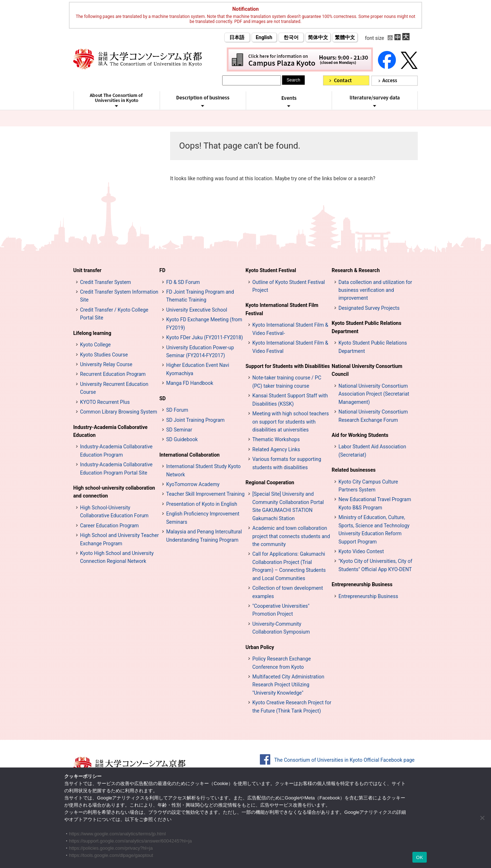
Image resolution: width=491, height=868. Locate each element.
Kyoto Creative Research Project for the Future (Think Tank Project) (292, 706)
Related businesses (354, 470)
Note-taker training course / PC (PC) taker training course (287, 382)
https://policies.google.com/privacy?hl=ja (111, 848)
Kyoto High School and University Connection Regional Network (117, 557)
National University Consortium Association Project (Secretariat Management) (374, 394)
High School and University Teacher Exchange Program (119, 539)
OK (419, 857)
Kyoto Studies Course (104, 355)
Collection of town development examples (288, 592)
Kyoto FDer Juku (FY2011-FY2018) (205, 337)
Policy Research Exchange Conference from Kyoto (282, 663)
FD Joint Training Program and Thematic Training (200, 296)
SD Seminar (179, 430)
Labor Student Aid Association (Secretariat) (372, 451)
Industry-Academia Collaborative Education (110, 431)
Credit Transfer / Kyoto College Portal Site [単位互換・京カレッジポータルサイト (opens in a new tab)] (114, 314)
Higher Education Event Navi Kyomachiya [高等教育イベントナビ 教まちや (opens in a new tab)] (198, 369)
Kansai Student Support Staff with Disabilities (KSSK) (290, 400)
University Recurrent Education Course (114, 388)
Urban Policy (260, 647)
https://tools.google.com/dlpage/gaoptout (111, 855)
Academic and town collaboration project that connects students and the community (291, 536)
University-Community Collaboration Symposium (281, 628)
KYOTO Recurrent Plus (105, 402)
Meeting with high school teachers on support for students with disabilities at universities (291, 422)
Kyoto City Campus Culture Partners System (368, 486)
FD (162, 270)
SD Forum (177, 410)
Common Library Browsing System (119, 412)
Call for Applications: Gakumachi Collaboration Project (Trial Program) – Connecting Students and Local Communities (289, 566)
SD (163, 398)
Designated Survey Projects (369, 308)
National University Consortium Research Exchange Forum (373, 416)
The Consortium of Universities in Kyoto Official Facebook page (344, 760)
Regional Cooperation (270, 482)
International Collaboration (190, 455)
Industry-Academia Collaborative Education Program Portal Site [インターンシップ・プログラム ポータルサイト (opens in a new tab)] (116, 468)
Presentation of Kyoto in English (202, 504)
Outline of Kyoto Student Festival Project (289, 286)
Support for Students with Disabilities (288, 366)
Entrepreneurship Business (362, 584)
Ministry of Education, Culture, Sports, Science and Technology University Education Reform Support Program (374, 529)
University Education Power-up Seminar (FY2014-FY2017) (200, 351)
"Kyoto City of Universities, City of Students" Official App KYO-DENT (375, 565)
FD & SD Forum (183, 282)
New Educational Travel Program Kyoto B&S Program (375, 503)
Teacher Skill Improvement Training (205, 494)
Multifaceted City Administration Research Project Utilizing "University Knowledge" (288, 685)
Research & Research (356, 270)
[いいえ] (482, 818)
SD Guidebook (182, 439)
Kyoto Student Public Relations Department (366, 327)
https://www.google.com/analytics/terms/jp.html (117, 834)
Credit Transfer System (106, 282)
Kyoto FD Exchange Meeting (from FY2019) (204, 323)
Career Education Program (109, 526)
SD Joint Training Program (195, 420)
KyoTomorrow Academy (193, 484)
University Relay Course (106, 364)
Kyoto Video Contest (361, 551)
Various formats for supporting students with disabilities (287, 463)
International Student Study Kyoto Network (204, 470)
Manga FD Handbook (190, 383)
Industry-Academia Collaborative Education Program (116, 451)
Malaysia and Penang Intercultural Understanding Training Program (204, 536)
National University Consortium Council (367, 370)
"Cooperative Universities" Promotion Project (281, 610)
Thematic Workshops (276, 439)
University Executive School (197, 310)
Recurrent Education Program (113, 374)
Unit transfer (87, 270)
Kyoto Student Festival (271, 270)
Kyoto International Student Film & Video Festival (290, 347)
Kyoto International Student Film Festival (282, 309)
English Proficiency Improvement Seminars (203, 518)
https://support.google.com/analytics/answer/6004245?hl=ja (130, 841)
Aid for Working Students (360, 435)
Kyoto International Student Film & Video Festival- (290, 329)
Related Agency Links (276, 449)
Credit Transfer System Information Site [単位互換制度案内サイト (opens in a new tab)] (119, 296)
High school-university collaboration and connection (114, 492)
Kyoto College (95, 345)
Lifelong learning (92, 333)
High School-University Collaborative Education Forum (114, 512)
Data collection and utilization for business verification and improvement (375, 290)
